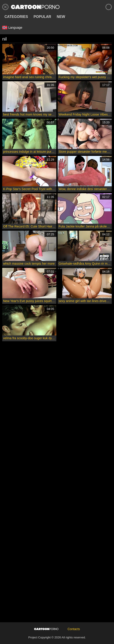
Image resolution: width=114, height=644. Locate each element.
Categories (16, 17)
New (61, 17)
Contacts (74, 629)
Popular (42, 17)
